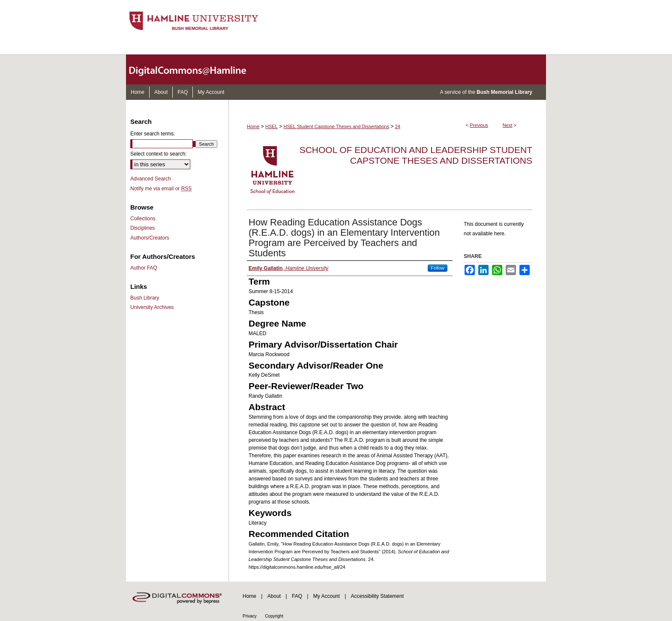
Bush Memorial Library (504, 92)
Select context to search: (158, 154)
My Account (327, 596)
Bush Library (145, 298)
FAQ (297, 596)
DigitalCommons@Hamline (195, 69)
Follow (438, 268)
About (274, 596)
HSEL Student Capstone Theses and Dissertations (336, 126)
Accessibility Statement (377, 596)
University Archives (152, 307)
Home (253, 126)
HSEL (271, 126)
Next (508, 125)
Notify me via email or (161, 189)
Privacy (250, 616)
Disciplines (142, 228)
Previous (479, 125)
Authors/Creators (150, 238)
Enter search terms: (153, 134)
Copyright (274, 616)
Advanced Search (151, 179)
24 (398, 126)
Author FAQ (144, 268)
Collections (143, 219)
